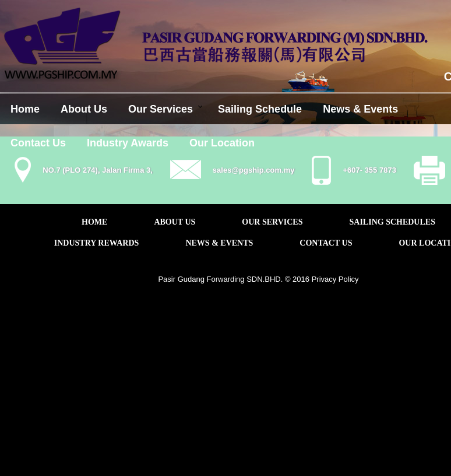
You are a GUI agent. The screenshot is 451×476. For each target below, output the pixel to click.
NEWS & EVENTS (219, 243)
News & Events (360, 109)
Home (25, 109)
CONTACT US (326, 243)
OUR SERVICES (272, 222)
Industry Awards (128, 143)
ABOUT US (175, 222)
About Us (84, 109)
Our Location (222, 143)
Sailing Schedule (260, 109)
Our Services (161, 109)
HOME (94, 222)
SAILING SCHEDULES (392, 222)
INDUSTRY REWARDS (97, 243)
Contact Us (38, 143)
